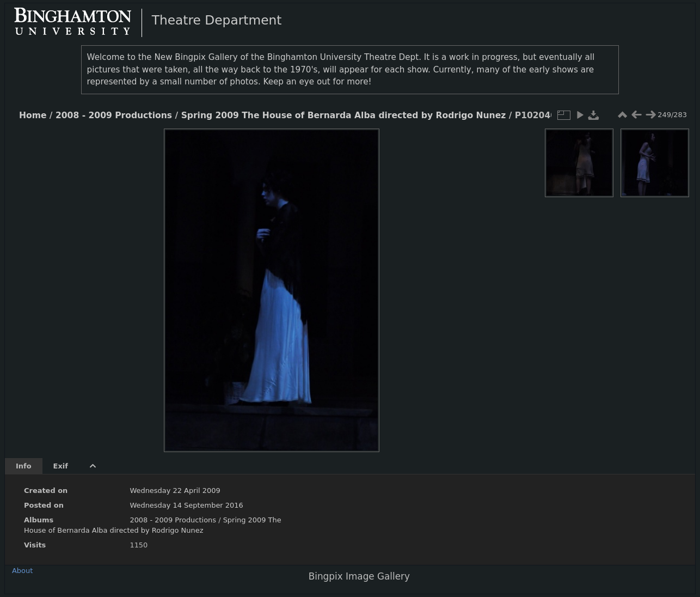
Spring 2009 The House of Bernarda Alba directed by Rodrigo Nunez (344, 115)
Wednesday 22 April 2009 (175, 491)
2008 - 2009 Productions (114, 115)
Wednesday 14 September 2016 (186, 505)
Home (33, 115)
